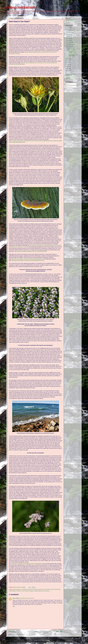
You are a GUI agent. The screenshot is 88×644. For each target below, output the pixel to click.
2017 (68, 65)
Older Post (59, 632)
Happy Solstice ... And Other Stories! (73, 55)
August (70, 42)
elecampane (25, 589)
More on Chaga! (72, 50)
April (69, 37)
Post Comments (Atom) (20, 635)
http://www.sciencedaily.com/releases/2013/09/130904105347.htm (28, 260)
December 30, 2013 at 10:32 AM (27, 598)
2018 (68, 67)
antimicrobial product (17, 589)
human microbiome (26, 591)
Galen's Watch (16, 598)
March (70, 35)
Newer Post (12, 632)
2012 (68, 27)
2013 (68, 29)
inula (44, 591)
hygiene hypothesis (39, 591)
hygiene (32, 591)
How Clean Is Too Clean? (72, 52)
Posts (68, 84)
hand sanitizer (47, 589)
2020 (68, 68)
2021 (68, 70)
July (69, 40)
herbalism (19, 591)
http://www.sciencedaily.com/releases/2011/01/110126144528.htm (30, 251)
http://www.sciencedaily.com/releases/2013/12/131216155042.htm (27, 564)
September (71, 44)
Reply (14, 606)
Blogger (52, 640)
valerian (48, 591)
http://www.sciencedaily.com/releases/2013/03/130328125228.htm (27, 141)
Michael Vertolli (71, 20)
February (70, 33)
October (70, 46)
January (70, 31)
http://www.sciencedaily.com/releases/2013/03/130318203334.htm (28, 259)
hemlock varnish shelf (55, 589)
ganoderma (41, 589)
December (71, 48)
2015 (68, 61)
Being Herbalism (21, 7)
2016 (68, 63)
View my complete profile (71, 22)
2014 (68, 59)
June (69, 38)
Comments (69, 86)
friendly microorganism (33, 589)
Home (36, 632)
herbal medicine (12, 591)
